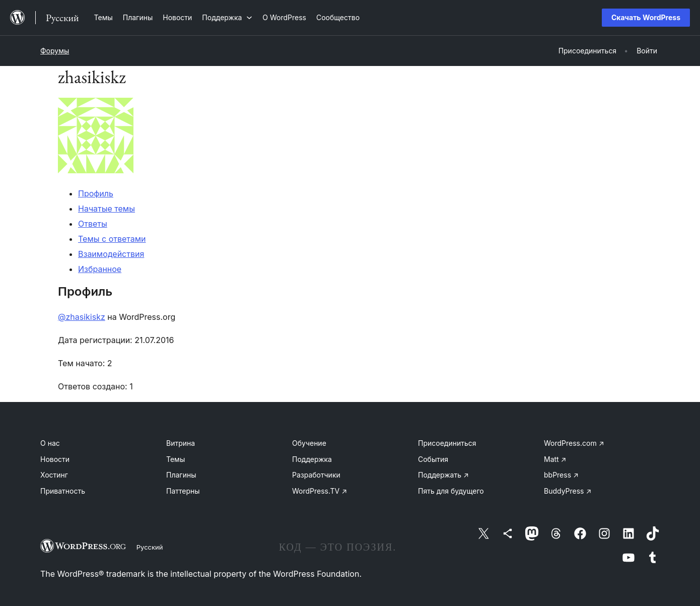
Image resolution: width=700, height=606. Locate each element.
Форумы (55, 51)
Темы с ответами (112, 239)
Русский (150, 547)
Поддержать (443, 475)
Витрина (181, 443)
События (433, 459)
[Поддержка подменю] (227, 17)
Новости (55, 459)
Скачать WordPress (646, 17)
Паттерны (183, 491)
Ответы (93, 224)
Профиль (96, 193)
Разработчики (316, 475)
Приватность (63, 491)
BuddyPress (568, 491)
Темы (176, 459)
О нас (50, 443)
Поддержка (312, 459)
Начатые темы (107, 209)
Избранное (100, 269)
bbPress (561, 475)
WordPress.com (574, 443)
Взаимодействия (111, 254)
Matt (555, 459)
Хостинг (54, 475)
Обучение (309, 443)
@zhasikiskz (82, 317)
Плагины (181, 475)
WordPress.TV (320, 491)
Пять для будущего (451, 491)
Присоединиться (447, 443)
